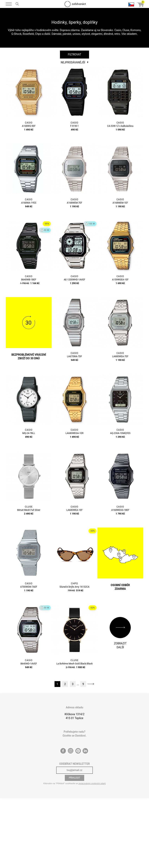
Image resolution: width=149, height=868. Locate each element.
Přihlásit (75, 778)
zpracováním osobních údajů (92, 784)
